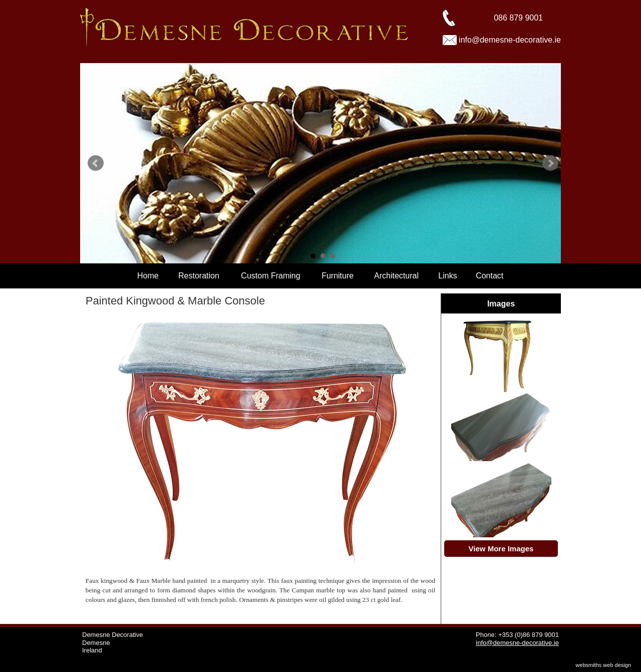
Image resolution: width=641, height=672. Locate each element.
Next (550, 163)
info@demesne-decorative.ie (510, 40)
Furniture (338, 276)
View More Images (501, 549)
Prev (96, 163)
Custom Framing (270, 276)
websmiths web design (603, 665)
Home (148, 276)
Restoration (199, 276)
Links (447, 276)
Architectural (396, 276)
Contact (490, 276)
